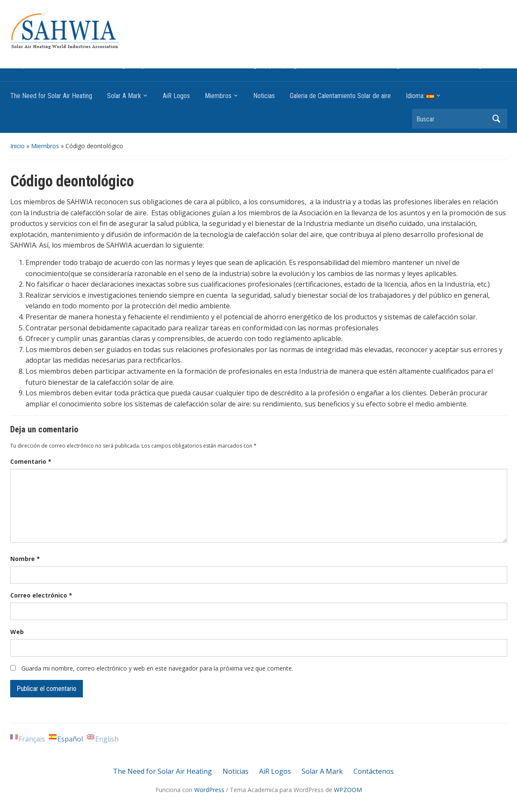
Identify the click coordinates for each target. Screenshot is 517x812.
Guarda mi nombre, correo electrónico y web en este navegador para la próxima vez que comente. (157, 668)
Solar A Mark (124, 96)
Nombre (25, 559)
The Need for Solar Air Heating (51, 96)
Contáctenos (374, 771)
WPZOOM (348, 790)
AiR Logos (176, 96)
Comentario (31, 461)
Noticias (264, 96)
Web (17, 632)
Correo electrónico (41, 595)
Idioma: (420, 96)
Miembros (218, 96)
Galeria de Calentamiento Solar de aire (340, 96)
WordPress (209, 790)
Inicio (17, 146)
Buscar (497, 119)
